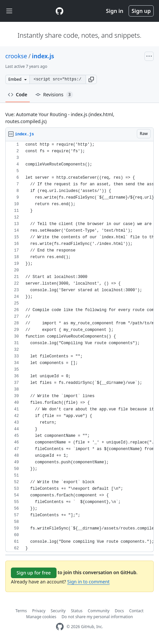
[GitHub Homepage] (60, 627)
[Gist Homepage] (60, 11)
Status (77, 611)
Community (99, 611)
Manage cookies (41, 617)
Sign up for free (34, 573)
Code (18, 94)
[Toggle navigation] (9, 11)
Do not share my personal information (97, 617)
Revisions (54, 95)
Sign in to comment (88, 582)
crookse (16, 56)
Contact (136, 611)
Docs (119, 611)
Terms (21, 611)
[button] (91, 79)
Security (58, 611)
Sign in (115, 11)
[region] (79, 347)
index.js (43, 56)
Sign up (141, 11)
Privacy (39, 611)
